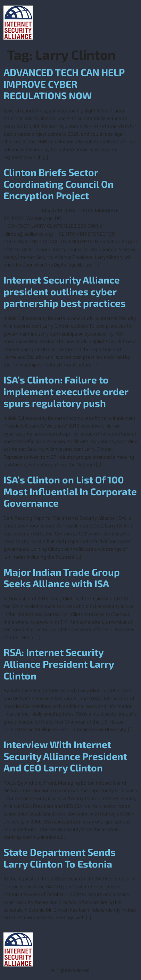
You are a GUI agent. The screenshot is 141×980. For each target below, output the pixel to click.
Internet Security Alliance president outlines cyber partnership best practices (65, 291)
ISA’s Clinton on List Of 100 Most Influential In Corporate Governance (70, 491)
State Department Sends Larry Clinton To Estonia (60, 858)
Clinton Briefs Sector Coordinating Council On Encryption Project (59, 184)
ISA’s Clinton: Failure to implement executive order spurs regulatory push (66, 391)
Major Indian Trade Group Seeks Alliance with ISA (62, 578)
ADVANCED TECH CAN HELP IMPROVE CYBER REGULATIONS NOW (64, 84)
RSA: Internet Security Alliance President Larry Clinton (59, 664)
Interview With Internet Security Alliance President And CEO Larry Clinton (65, 756)
